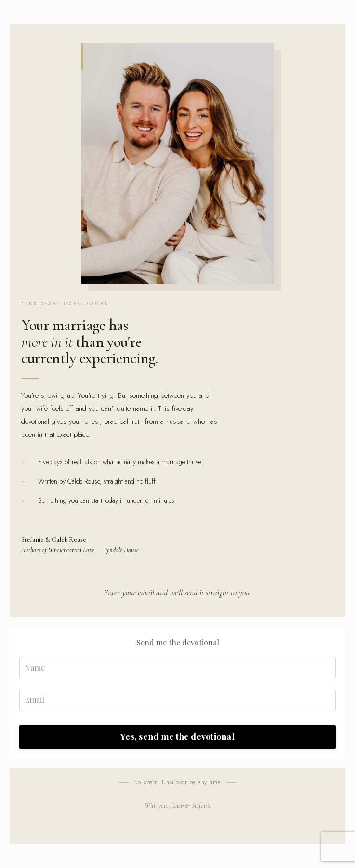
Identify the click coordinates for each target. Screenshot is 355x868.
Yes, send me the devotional (177, 736)
